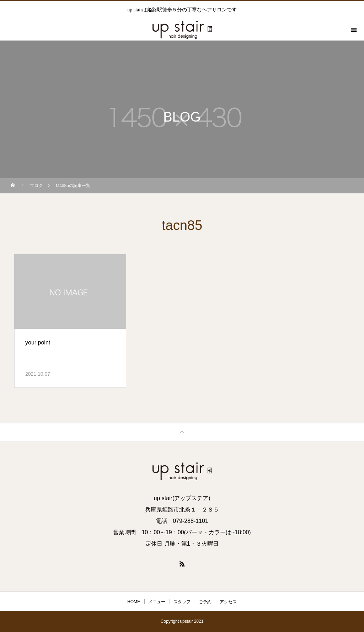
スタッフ (182, 602)
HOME (134, 602)
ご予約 (205, 602)
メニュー (157, 602)
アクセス (228, 602)
